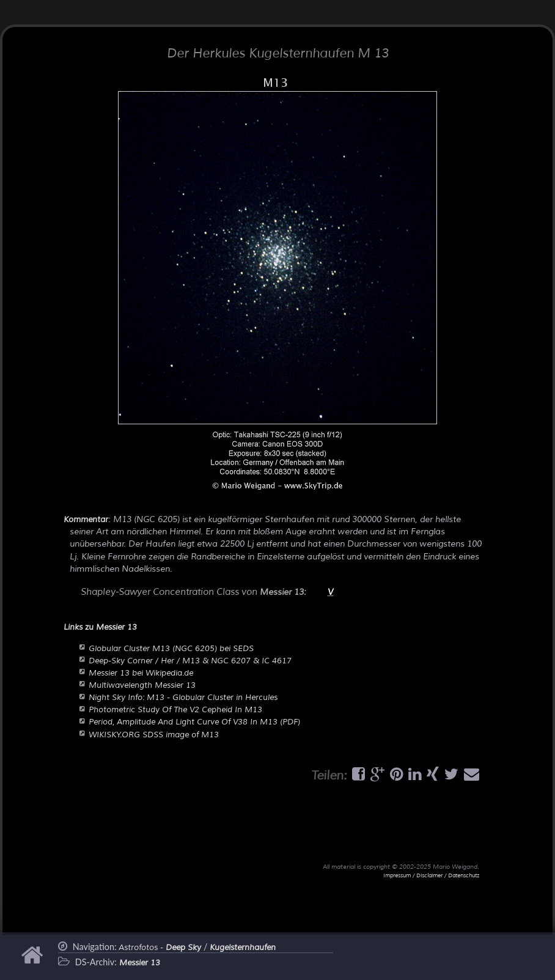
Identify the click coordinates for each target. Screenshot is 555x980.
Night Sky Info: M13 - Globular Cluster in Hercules (183, 698)
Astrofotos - (160, 948)
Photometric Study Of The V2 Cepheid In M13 (175, 710)
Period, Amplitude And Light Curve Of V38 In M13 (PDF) (194, 722)
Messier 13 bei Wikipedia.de (141, 673)
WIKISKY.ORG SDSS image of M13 (154, 735)
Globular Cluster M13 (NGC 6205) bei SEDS (171, 649)
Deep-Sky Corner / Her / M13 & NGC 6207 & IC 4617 (190, 661)
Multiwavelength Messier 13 (142, 685)
